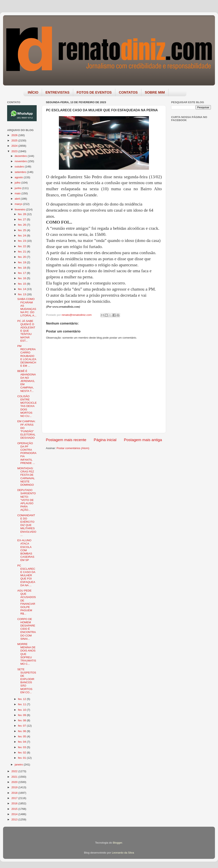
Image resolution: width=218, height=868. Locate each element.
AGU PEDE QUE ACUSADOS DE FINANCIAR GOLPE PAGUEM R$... (27, 602)
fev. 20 (22, 257)
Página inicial (105, 440)
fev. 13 (22, 294)
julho (18, 183)
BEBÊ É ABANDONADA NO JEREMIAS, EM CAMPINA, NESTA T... (27, 381)
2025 (15, 140)
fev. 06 (22, 731)
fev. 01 (22, 758)
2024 (15, 146)
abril (18, 199)
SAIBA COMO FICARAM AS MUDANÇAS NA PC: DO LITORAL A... (27, 307)
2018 (15, 793)
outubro (20, 167)
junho (18, 188)
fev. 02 (22, 753)
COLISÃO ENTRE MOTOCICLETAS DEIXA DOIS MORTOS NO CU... (27, 406)
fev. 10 (22, 710)
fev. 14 (22, 289)
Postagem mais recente (66, 440)
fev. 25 (22, 230)
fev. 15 (22, 284)
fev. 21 (22, 252)
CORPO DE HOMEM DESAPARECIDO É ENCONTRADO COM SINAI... (27, 629)
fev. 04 (22, 742)
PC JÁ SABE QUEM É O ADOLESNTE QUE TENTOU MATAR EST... (26, 331)
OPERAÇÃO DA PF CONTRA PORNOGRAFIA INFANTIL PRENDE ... (27, 453)
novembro (21, 161)
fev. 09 (22, 715)
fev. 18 (22, 268)
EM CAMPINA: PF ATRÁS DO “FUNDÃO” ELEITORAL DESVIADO (26, 430)
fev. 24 (22, 236)
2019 (15, 787)
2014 (15, 814)
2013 (15, 819)
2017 (15, 798)
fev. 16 (22, 278)
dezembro (21, 156)
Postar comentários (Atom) (73, 448)
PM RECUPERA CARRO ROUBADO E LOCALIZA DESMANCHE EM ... (27, 356)
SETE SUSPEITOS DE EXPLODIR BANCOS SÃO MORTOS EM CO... (27, 681)
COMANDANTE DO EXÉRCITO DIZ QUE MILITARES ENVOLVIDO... (27, 525)
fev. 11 (22, 704)
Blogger (118, 843)
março (19, 204)
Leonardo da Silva (123, 853)
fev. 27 (22, 219)
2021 (15, 777)
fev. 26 (22, 225)
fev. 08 (22, 720)
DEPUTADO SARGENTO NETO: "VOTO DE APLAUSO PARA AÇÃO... (27, 500)
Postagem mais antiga (143, 440)
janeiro (19, 765)
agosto (19, 177)
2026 (15, 135)
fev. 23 (22, 241)
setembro (21, 172)
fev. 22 (22, 246)
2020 (15, 782)
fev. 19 (22, 262)
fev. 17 (22, 273)
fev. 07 (22, 726)
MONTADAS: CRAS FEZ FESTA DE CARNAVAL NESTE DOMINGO (26, 477)
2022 (15, 771)
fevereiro (20, 209)
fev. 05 (22, 736)
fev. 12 (22, 699)
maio (18, 193)
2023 (15, 151)
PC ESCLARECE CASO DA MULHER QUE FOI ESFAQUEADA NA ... (26, 575)
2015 (15, 809)
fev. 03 (22, 747)
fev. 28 (22, 214)
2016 (15, 803)
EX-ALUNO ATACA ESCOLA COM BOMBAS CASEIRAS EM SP (26, 550)
